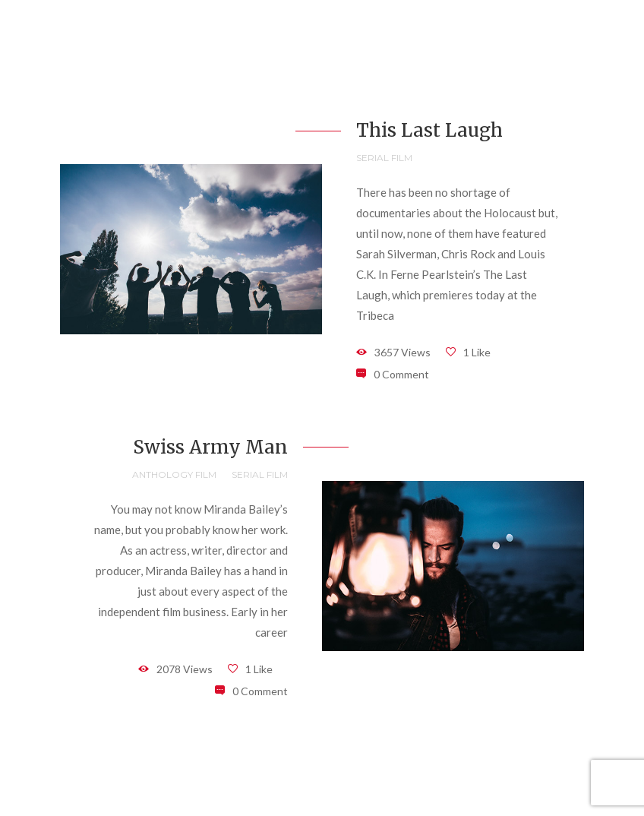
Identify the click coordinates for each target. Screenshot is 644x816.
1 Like (477, 352)
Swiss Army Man (210, 447)
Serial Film (384, 158)
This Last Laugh (429, 130)
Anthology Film (174, 474)
